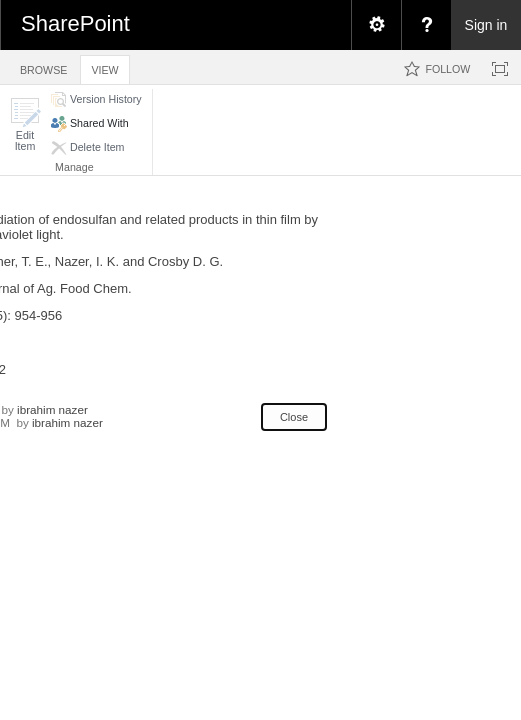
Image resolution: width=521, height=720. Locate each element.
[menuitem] (376, 25)
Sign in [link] (486, 25)
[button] (25, 124)
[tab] (43, 66)
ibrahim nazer (52, 409)
